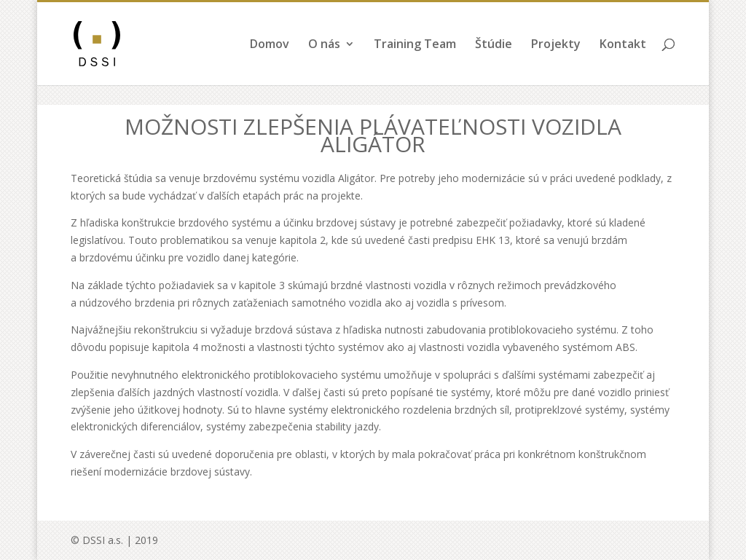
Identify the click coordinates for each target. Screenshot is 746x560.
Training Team (415, 65)
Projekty (556, 65)
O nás (324, 65)
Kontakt (623, 65)
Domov (270, 65)
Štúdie (494, 65)
